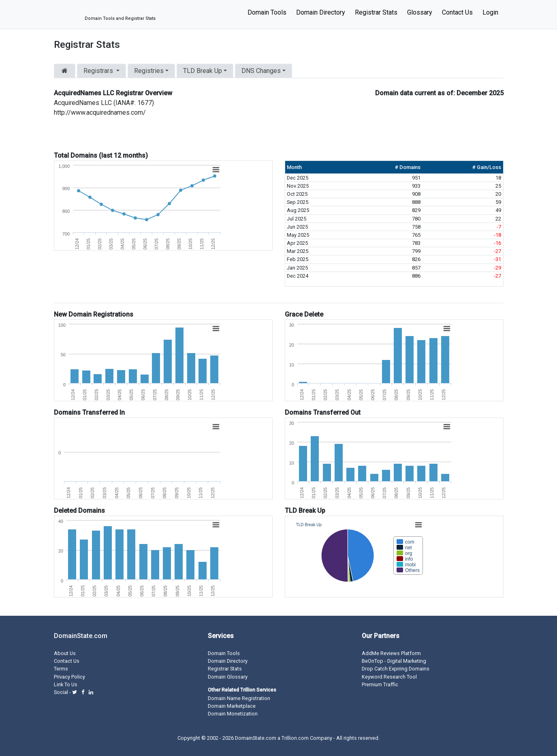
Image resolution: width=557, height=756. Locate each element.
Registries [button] (149, 71)
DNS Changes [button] (261, 71)
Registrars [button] (99, 71)
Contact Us (457, 12)
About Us (65, 653)
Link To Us (66, 684)
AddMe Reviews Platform (391, 653)
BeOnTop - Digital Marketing (394, 661)
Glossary (420, 12)
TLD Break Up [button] (203, 71)
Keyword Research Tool (389, 677)
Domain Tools (267, 12)
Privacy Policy (69, 677)
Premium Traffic (380, 684)
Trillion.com (295, 738)
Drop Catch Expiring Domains (396, 669)
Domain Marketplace (232, 706)
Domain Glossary (228, 677)
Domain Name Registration (239, 698)
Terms (61, 669)
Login (490, 12)
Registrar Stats (376, 12)
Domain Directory (321, 12)
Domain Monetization (233, 714)
